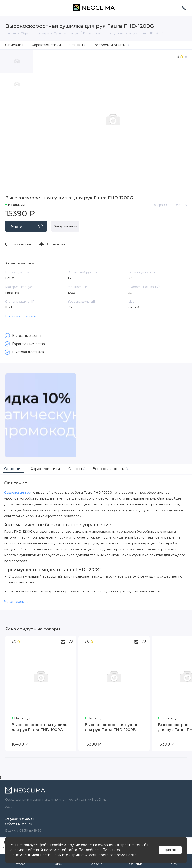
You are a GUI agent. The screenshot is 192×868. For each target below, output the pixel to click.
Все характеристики (21, 316)
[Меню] (8, 8)
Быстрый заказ (65, 226)
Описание (14, 45)
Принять (170, 850)
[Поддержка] (184, 8)
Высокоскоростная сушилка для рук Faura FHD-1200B (114, 727)
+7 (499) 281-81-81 (20, 819)
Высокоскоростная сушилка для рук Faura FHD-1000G (40, 727)
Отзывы (78, 45)
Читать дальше (16, 602)
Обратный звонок (19, 824)
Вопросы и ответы (111, 45)
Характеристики (47, 45)
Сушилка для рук (18, 493)
